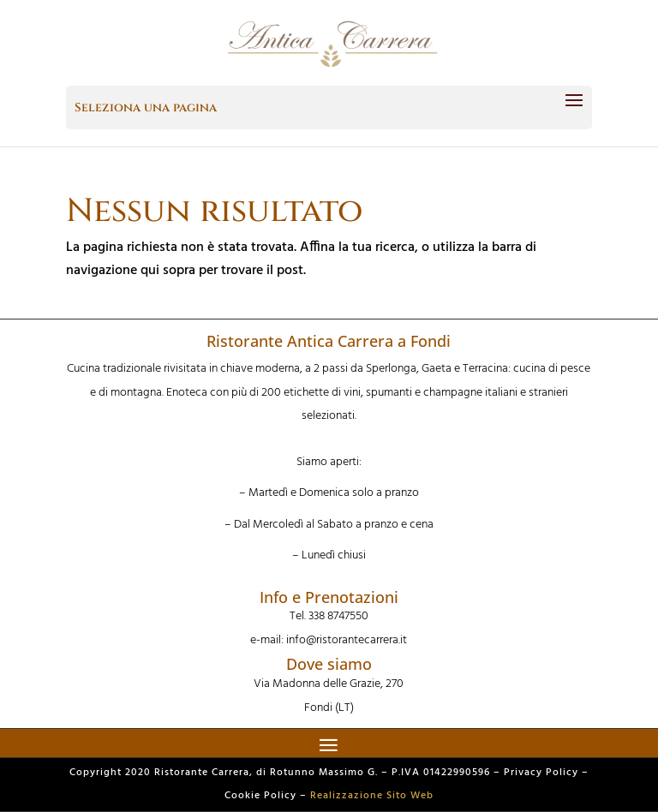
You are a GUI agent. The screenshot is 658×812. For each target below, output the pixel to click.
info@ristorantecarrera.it (347, 640)
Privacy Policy (541, 773)
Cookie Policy (260, 796)
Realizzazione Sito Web (372, 796)
